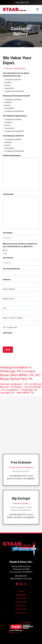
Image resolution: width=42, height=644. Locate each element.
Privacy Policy (21, 613)
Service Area (21, 602)
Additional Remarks (12, 156)
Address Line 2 (9, 299)
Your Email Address (11, 269)
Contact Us (21, 609)
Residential (21, 595)
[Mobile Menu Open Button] (38, 9)
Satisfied (8, 82)
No (6, 253)
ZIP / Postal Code (10, 327)
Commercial (21, 598)
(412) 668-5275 (21, 2)
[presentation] (20, 340)
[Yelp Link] (25, 584)
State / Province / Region (13, 318)
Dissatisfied (9, 88)
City (4, 308)
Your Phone (8, 258)
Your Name (8, 233)
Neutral (8, 85)
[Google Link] (21, 584)
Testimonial (8, 194)
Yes (6, 250)
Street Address (9, 289)
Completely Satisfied (13, 80)
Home (21, 591)
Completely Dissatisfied (14, 91)
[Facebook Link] (17, 584)
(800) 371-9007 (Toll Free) (21, 579)
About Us (21, 605)
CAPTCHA (7, 333)
